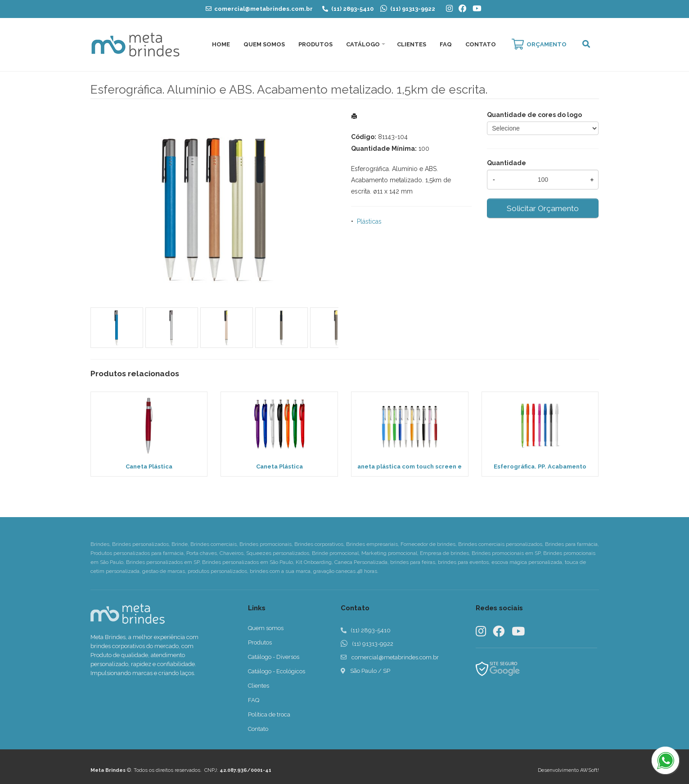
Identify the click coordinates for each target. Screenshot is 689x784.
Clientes (412, 44)
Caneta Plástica (149, 466)
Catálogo (363, 44)
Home (221, 44)
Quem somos (266, 628)
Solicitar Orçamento (543, 208)
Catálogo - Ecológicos (277, 671)
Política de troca (269, 714)
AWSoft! (590, 770)
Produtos (315, 44)
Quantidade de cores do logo (534, 115)
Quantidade (507, 163)
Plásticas (369, 221)
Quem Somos (264, 44)
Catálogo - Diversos (274, 657)
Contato (481, 44)
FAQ (446, 44)
